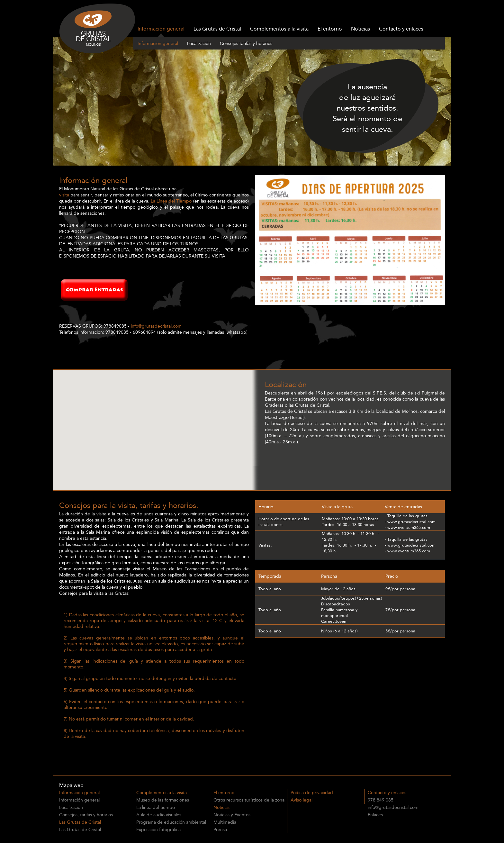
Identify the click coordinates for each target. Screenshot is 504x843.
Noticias (360, 29)
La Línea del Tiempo (171, 201)
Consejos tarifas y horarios (246, 44)
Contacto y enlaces (401, 29)
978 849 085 (381, 800)
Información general (161, 29)
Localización (199, 44)
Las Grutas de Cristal (217, 29)
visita (64, 195)
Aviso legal (301, 800)
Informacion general (158, 44)
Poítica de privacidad (312, 793)
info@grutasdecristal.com (156, 326)
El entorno (330, 29)
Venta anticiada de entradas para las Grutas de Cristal (123, 746)
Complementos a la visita (279, 29)
